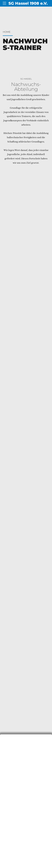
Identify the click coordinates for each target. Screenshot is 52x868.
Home (7, 32)
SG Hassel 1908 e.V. (28, 3)
